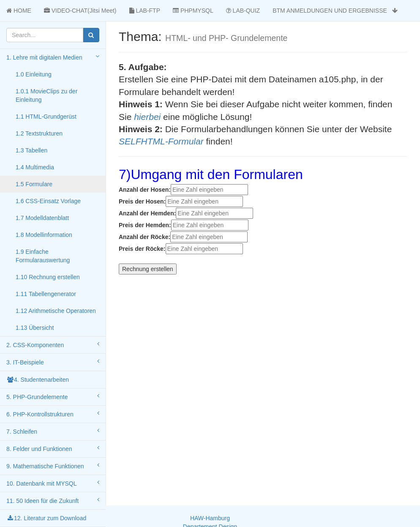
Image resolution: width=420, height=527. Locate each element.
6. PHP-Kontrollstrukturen (53, 414)
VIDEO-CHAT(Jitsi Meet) (80, 11)
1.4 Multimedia (35, 167)
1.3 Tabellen (31, 150)
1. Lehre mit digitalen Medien (53, 57)
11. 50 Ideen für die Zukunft (53, 500)
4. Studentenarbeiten (38, 380)
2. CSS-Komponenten (53, 345)
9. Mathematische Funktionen (53, 466)
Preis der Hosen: (142, 201)
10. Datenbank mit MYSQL (53, 483)
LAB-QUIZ (243, 11)
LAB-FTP (145, 11)
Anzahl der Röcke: (145, 237)
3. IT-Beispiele (53, 362)
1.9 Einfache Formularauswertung (43, 256)
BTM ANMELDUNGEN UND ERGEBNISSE (335, 11)
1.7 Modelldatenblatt (42, 218)
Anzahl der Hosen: (145, 190)
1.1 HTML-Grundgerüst (46, 117)
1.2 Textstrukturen (39, 133)
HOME (19, 11)
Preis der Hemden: (145, 225)
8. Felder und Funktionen (53, 448)
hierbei (147, 117)
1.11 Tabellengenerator (46, 294)
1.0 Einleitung (34, 74)
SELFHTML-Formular (161, 141)
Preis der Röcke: (142, 249)
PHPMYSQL (193, 11)
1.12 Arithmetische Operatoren (56, 311)
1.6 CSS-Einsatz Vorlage (48, 201)
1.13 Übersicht (35, 328)
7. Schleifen (53, 431)
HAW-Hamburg (210, 518)
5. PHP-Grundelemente (53, 397)
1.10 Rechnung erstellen (48, 277)
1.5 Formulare (34, 184)
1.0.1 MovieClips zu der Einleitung (46, 95)
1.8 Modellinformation (44, 235)
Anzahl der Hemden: (147, 213)
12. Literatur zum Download (46, 518)
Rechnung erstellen (148, 269)
